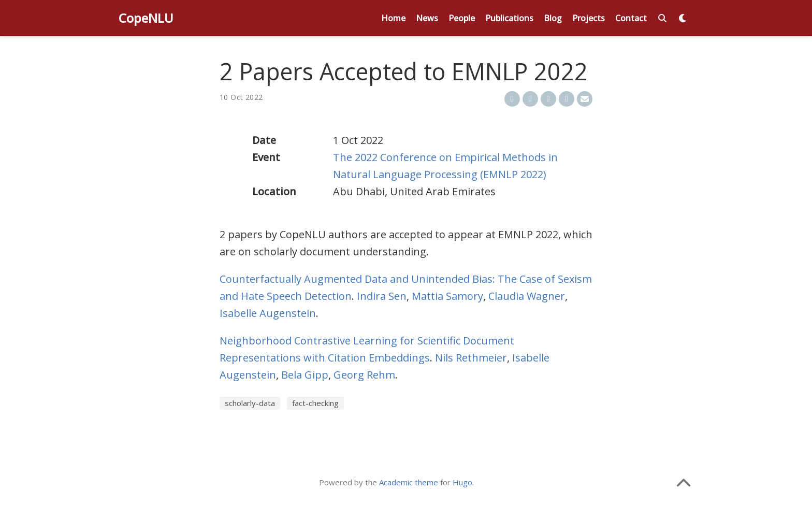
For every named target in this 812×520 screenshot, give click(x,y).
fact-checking (315, 403)
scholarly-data (250, 403)
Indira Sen (382, 296)
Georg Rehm (364, 375)
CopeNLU (146, 18)
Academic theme (409, 482)
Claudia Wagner (527, 296)
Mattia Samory (447, 296)
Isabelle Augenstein (268, 313)
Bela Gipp (305, 375)
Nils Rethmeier (471, 358)
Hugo (462, 482)
